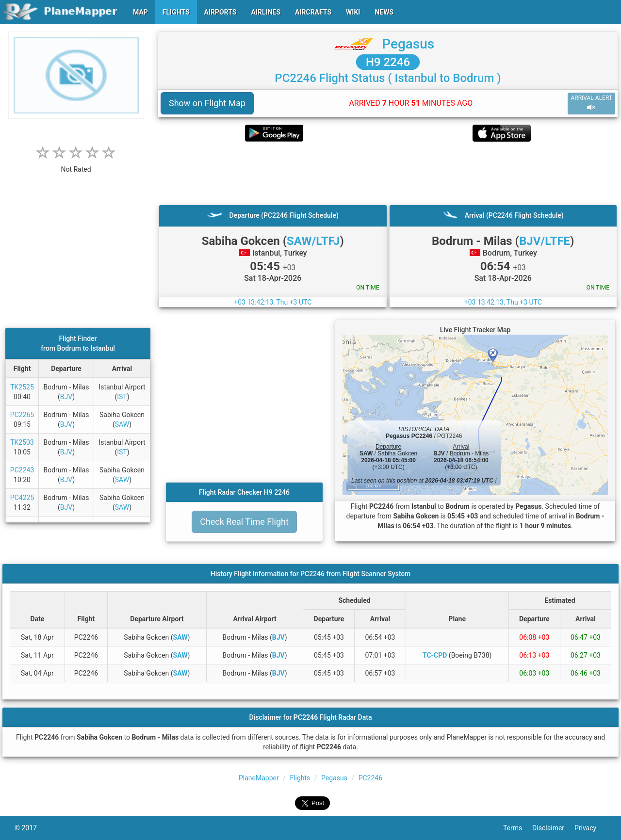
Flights (300, 778)
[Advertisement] (388, 173)
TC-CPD (435, 655)
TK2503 (22, 442)
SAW (122, 424)
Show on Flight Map (207, 103)
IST (122, 397)
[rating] (76, 164)
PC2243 (22, 470)
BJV (66, 397)
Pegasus (408, 44)
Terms (518, 828)
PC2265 (22, 415)
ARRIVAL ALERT (591, 103)
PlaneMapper (259, 778)
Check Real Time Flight (244, 522)
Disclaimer (553, 828)
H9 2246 (388, 62)
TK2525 (22, 387)
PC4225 (22, 498)
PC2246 (370, 778)
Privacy (590, 828)
